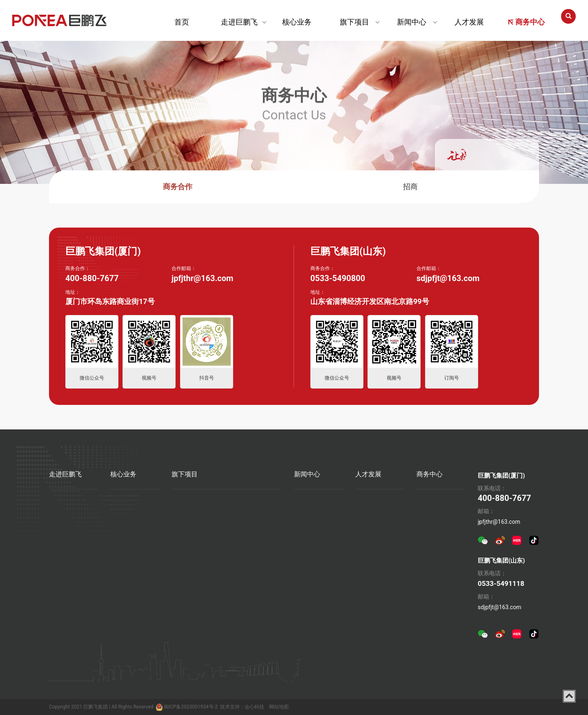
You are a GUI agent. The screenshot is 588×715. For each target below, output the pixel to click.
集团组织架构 (66, 590)
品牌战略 (60, 539)
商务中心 (527, 22)
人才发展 (469, 22)
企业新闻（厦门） (317, 523)
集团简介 (60, 506)
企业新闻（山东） (317, 506)
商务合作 (178, 187)
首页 (182, 22)
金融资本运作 (127, 556)
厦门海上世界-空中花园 (254, 507)
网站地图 (279, 707)
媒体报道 (305, 539)
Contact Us (294, 108)
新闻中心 (412, 22)
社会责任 (60, 573)
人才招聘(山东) (374, 523)
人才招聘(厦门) (374, 506)
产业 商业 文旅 (129, 506)
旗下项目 (354, 22)
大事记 (58, 556)
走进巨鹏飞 (239, 22)
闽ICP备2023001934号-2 (191, 707)
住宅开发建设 (127, 539)
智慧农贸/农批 (129, 523)
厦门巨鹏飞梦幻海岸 (197, 507)
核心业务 (297, 22)
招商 (410, 187)
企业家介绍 (63, 523)
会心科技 (254, 707)
